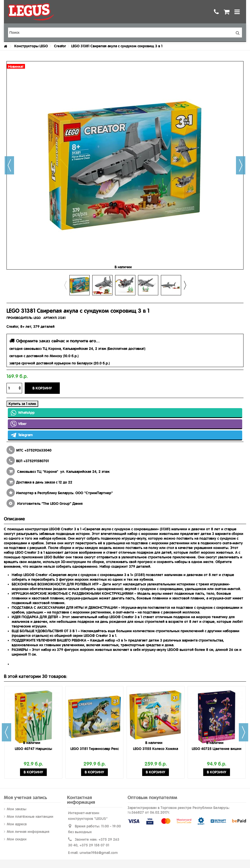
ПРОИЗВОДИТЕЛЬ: (20, 318)
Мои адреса (17, 824)
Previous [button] (65, 285)
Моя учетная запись (25, 797)
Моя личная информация (28, 832)
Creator (60, 46)
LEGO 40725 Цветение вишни (217, 749)
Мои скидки (17, 839)
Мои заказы (17, 809)
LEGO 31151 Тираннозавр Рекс (95, 749)
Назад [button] (9, 165)
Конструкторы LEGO (31, 46)
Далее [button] (241, 165)
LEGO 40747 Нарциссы (33, 749)
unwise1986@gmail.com (99, 853)
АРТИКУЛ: (50, 318)
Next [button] (185, 285)
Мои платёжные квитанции (30, 817)
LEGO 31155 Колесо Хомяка (156, 749)
